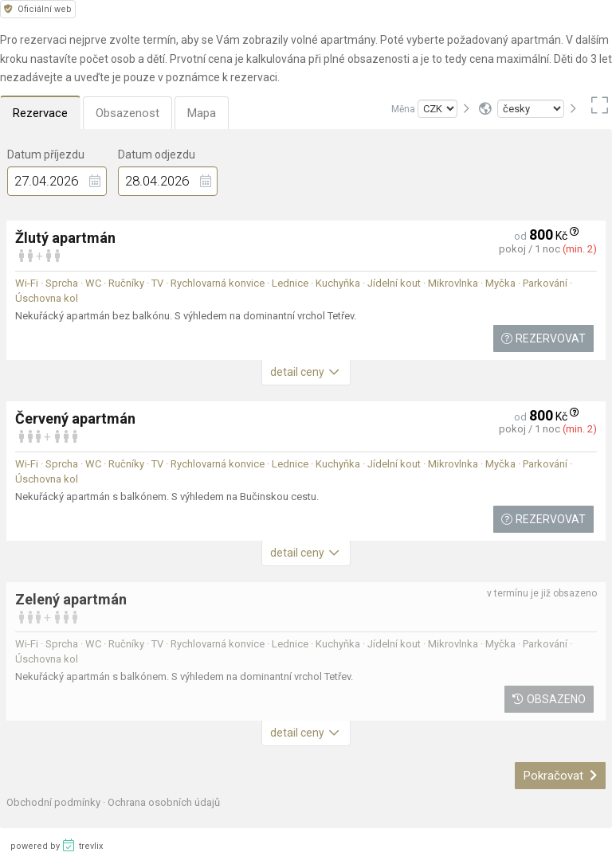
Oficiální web (38, 9)
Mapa (202, 113)
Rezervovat (543, 338)
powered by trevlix (57, 845)
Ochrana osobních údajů (164, 802)
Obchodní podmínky (55, 802)
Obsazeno (549, 699)
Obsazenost (127, 113)
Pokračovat (561, 776)
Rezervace (40, 113)
